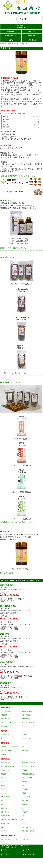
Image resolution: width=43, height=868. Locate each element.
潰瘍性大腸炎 (5, 818)
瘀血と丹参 (25, 810)
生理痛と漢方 (5, 780)
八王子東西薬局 (7, 671)
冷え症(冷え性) (6, 825)
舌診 (23, 756)
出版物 (11, 40)
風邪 (23, 795)
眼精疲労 (24, 821)
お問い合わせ (32, 40)
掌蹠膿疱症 (25, 814)
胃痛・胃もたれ (5, 821)
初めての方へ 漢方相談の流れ (21, 26)
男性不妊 (3, 799)
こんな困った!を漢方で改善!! (10, 756)
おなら (24, 833)
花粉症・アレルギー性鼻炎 (9, 829)
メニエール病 (5, 806)
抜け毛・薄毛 (26, 806)
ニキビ (3, 791)
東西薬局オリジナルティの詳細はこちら (17, 530)
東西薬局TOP (5, 717)
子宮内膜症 (25, 780)
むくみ (24, 825)
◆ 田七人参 (5, 539)
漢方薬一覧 (25, 760)
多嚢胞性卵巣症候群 (28, 783)
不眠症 (24, 802)
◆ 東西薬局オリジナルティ (11, 387)
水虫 (2, 814)
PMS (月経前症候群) (7, 776)
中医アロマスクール (7, 732)
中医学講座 (11, 32)
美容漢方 (24, 791)
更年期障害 (25, 799)
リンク (27, 860)
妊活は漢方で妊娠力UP (29, 772)
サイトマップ (7, 865)
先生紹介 (24, 744)
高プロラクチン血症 (28, 776)
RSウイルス (4, 840)
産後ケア (3, 787)
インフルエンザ (26, 837)
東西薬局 (3, 44)
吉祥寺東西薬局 (7, 594)
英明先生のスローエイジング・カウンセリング (15, 849)
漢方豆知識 (32, 36)
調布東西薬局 (6, 692)
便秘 (2, 810)
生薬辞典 (3, 764)
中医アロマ (32, 32)
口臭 (2, 837)
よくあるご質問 (26, 748)
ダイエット (4, 802)
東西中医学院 (26, 728)
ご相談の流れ (5, 744)
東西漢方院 (5, 643)
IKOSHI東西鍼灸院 (8, 615)
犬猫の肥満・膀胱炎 (28, 840)
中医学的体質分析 (6, 760)
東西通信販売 (5, 736)
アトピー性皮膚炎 (27, 787)
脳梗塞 (3, 795)
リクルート (7, 860)
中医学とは (4, 748)
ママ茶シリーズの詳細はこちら (13, 378)
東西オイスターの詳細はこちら (13, 250)
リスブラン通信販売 (28, 732)
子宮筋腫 (3, 783)
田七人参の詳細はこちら (10, 582)
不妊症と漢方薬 (5, 772)
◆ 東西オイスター (7, 200)
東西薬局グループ (11, 36)
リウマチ (24, 818)
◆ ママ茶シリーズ (7, 259)
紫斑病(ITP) (5, 833)
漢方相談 (4, 740)
